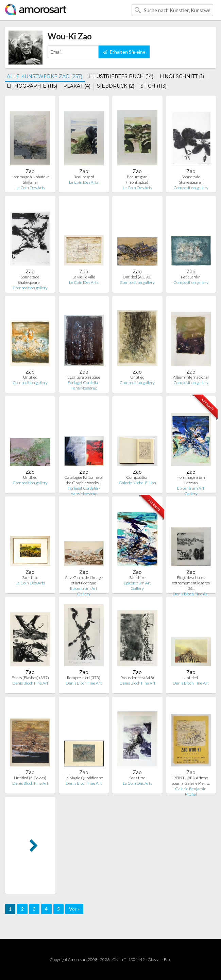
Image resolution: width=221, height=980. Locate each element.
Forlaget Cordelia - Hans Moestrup (84, 385)
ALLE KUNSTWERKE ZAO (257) (45, 76)
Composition (137, 477)
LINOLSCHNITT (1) (182, 76)
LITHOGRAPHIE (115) (32, 86)
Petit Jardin (191, 277)
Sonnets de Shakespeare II (30, 280)
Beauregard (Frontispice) (137, 179)
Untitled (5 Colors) (30, 778)
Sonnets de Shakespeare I (191, 179)
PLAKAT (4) (77, 86)
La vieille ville (84, 277)
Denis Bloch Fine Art (191, 594)
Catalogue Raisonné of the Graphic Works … (84, 480)
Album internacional (191, 377)
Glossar (154, 959)
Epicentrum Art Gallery (191, 491)
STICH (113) (154, 86)
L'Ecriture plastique (84, 377)
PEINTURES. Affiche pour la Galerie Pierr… (191, 781)
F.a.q (168, 959)
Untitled (30, 377)
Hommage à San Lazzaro (191, 480)
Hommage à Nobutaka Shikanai (30, 179)
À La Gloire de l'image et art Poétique (84, 580)
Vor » (74, 909)
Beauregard (84, 177)
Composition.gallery (191, 188)
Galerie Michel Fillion (137, 483)
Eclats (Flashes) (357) (30, 678)
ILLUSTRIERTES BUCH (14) (121, 76)
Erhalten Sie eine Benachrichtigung (124, 53)
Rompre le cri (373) (84, 678)
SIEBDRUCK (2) (116, 86)
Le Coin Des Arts (30, 188)
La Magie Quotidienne (84, 778)
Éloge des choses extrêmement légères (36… (191, 583)
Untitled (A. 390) (137, 277)
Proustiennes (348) (137, 678)
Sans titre (30, 577)
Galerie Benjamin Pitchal (191, 791)
